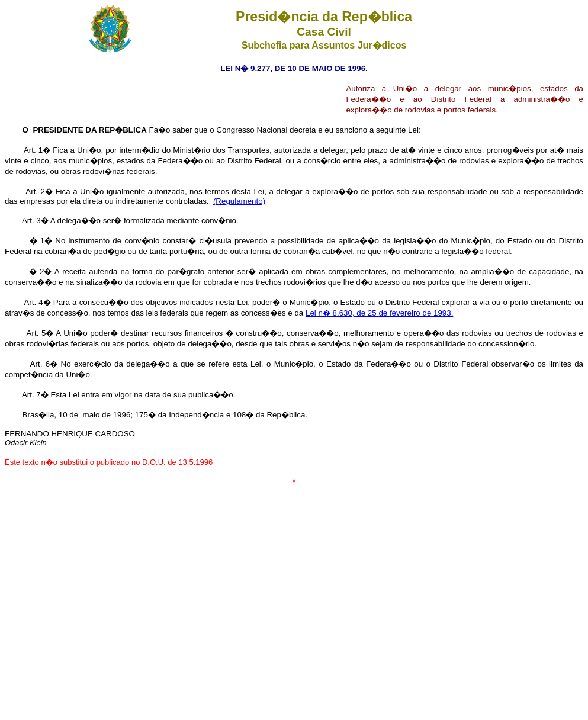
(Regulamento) (239, 201)
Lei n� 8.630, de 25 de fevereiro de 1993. (379, 313)
